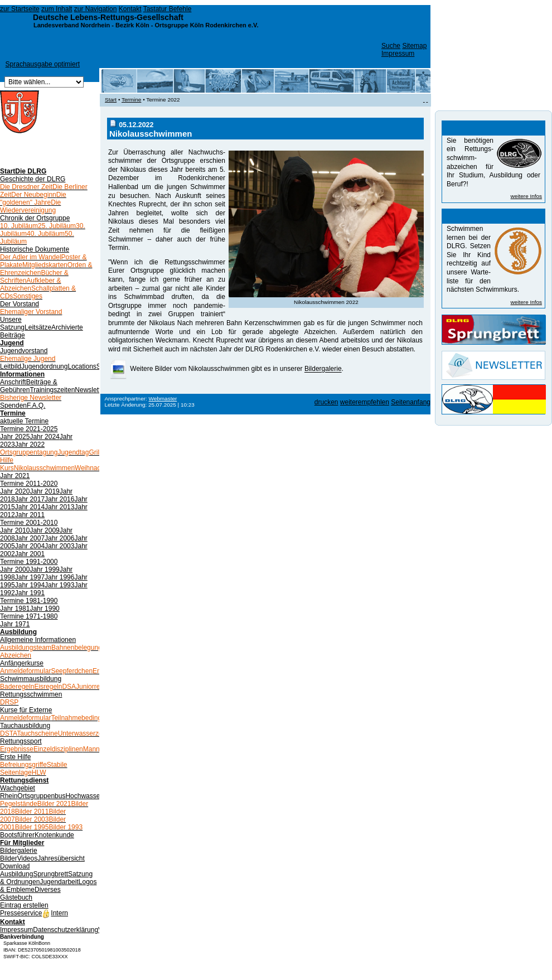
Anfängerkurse (22, 663)
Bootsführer (17, 835)
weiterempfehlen (365, 402)
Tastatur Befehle (168, 9)
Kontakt (130, 9)
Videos (27, 858)
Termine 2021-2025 (29, 429)
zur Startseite (20, 9)
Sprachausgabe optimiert (43, 64)
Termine (13, 413)
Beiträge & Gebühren (29, 386)
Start (8, 171)
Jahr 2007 (30, 538)
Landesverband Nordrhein (72, 25)
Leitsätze (38, 327)
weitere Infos (526, 196)
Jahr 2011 (30, 515)
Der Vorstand (20, 304)
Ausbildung (18, 632)
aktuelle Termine (24, 421)
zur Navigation (96, 9)
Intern (55, 913)
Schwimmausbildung (31, 679)
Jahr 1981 (15, 609)
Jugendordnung (44, 366)
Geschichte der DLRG (33, 179)
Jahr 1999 (44, 569)
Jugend (12, 343)
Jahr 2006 (59, 538)
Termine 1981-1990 (29, 601)
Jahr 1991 (30, 593)
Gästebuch (16, 897)
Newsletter (91, 390)
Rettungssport (21, 741)
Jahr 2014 (30, 507)
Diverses (48, 890)
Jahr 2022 (30, 445)
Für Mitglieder (22, 843)
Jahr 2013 (59, 507)
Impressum (398, 54)
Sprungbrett (50, 874)
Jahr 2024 (44, 437)
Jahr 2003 (59, 546)
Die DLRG (31, 171)
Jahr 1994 (30, 585)
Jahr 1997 (30, 577)
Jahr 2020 (15, 491)
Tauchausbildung (25, 726)
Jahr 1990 (44, 609)
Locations (82, 366)
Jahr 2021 (15, 476)
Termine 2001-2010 (29, 523)
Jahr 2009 (44, 530)
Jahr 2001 (30, 554)
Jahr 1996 (59, 577)
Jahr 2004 (30, 546)
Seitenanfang (411, 402)
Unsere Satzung (12, 324)
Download (15, 866)
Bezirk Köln (132, 25)
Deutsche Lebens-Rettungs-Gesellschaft (108, 17)
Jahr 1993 (59, 585)
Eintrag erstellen (24, 905)
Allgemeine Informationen (38, 640)
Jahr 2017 (30, 499)
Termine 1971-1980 (29, 616)
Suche (391, 46)
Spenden (13, 405)
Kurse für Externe (26, 710)
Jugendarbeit (59, 882)
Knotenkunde (54, 835)
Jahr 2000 (15, 569)
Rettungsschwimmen (31, 694)
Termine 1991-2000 (29, 562)
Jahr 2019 (44, 491)
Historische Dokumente (35, 249)
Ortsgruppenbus (41, 796)
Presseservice (21, 913)
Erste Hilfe (15, 757)
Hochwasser (84, 796)
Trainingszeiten (52, 390)
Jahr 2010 (15, 530)
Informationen (22, 374)
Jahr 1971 (15, 624)
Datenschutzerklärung (66, 930)
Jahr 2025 (15, 437)
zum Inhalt (57, 9)
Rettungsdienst (24, 780)
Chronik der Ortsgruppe (35, 218)
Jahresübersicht (61, 858)
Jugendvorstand (24, 351)
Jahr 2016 (59, 499)
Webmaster (163, 399)
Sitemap (414, 46)
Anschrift (13, 382)
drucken (326, 402)
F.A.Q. (36, 405)
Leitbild (11, 366)
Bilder (9, 858)
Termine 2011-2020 (29, 484)
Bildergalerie (19, 851)
